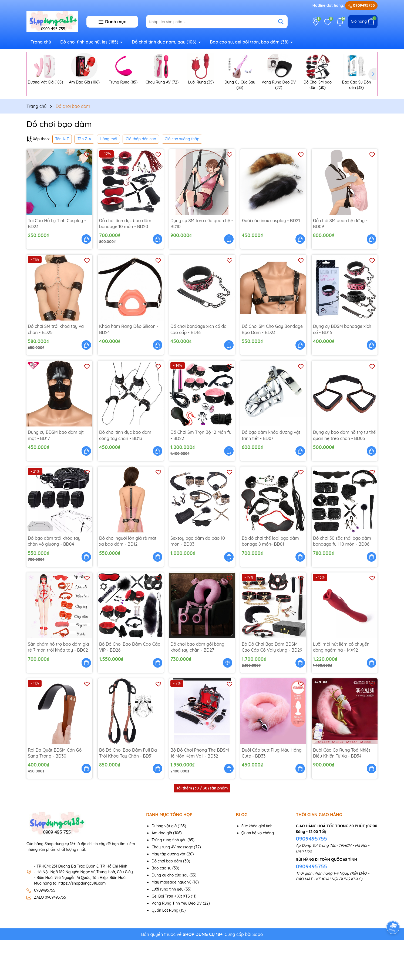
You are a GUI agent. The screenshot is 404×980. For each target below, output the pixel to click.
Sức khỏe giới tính (257, 866)
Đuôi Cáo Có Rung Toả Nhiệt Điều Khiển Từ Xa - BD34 (342, 793)
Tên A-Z (62, 179)
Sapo (258, 974)
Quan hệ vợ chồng (258, 873)
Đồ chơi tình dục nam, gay (165, 42)
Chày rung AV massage (172, 887)
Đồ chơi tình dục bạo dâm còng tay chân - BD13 (125, 475)
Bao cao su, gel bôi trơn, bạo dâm (250, 42)
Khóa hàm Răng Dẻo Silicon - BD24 (129, 369)
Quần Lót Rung (165, 950)
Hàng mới (109, 179)
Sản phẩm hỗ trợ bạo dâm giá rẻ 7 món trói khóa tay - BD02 (58, 687)
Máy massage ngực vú (171, 922)
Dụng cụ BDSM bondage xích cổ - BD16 (342, 369)
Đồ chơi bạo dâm (167, 901)
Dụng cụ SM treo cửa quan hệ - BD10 (202, 263)
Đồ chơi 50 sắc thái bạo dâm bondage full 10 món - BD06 (342, 581)
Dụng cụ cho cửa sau (170, 915)
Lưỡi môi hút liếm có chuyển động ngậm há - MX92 (341, 687)
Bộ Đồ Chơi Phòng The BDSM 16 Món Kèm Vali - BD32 (200, 793)
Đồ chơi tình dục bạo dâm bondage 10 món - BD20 (125, 263)
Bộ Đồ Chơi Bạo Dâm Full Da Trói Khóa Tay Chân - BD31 (128, 793)
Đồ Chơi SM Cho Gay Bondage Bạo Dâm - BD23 (272, 369)
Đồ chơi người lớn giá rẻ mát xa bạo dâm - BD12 (128, 581)
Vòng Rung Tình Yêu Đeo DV (177, 943)
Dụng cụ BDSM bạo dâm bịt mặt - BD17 (56, 475)
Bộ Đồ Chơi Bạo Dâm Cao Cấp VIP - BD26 (130, 687)
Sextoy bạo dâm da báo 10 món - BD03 (198, 581)
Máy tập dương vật (169, 894)
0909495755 (361, 5)
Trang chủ (41, 42)
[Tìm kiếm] (281, 22)
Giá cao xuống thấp (182, 179)
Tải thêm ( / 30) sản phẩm (202, 828)
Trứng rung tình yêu (169, 880)
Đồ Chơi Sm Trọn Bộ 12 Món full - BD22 (202, 475)
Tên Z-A (84, 179)
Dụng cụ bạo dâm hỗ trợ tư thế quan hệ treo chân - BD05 (344, 475)
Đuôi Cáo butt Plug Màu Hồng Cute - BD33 (272, 793)
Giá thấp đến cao (141, 179)
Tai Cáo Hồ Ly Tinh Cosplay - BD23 (57, 263)
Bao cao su (161, 908)
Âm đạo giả (162, 873)
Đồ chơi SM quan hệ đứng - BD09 (340, 263)
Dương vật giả (164, 866)
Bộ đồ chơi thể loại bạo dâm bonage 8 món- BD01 (270, 581)
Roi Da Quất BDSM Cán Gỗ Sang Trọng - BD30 (55, 793)
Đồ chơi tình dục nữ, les (90, 42)
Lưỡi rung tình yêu (167, 929)
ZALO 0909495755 (50, 937)
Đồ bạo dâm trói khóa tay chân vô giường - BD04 (54, 581)
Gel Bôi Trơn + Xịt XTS (171, 936)
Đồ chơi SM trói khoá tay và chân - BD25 (56, 369)
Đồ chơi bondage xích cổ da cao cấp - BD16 (198, 369)
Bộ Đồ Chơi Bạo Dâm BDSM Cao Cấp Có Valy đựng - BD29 (272, 687)
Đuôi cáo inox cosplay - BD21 (271, 260)
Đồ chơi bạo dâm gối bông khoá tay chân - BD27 (197, 687)
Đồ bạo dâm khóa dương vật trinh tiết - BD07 (271, 475)
